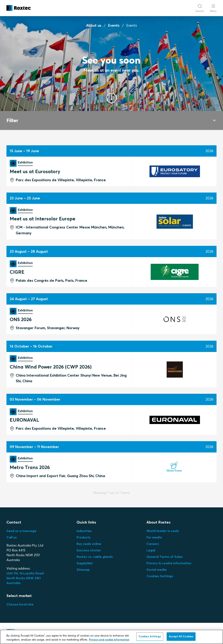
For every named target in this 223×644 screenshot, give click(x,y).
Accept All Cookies (181, 636)
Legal (151, 550)
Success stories (89, 550)
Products (84, 537)
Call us (12, 537)
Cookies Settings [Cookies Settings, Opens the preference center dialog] (150, 636)
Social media (156, 570)
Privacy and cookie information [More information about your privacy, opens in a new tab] (109, 640)
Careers (153, 544)
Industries (84, 531)
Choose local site (20, 604)
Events (114, 25)
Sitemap (83, 570)
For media (154, 537)
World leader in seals (163, 531)
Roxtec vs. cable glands (95, 557)
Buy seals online (89, 544)
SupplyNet (85, 563)
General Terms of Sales (165, 557)
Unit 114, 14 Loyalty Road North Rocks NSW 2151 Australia (25, 578)
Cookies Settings (160, 576)
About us (94, 25)
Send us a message (21, 531)
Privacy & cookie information (169, 563)
